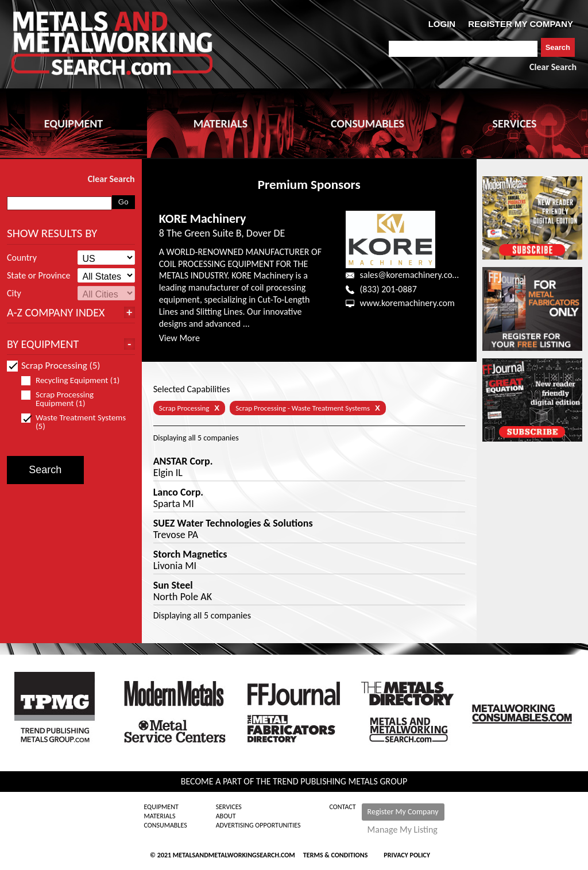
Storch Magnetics (190, 554)
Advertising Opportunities (258, 825)
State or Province (38, 276)
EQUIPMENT (73, 123)
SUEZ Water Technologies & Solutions (233, 523)
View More (179, 338)
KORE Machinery (203, 219)
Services (229, 807)
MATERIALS (220, 123)
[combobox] (463, 49)
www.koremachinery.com (407, 303)
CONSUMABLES (367, 123)
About (226, 816)
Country (22, 258)
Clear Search (553, 67)
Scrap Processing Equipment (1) (58, 399)
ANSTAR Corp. (183, 461)
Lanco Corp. (178, 492)
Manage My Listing (403, 830)
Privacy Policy (407, 855)
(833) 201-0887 (388, 289)
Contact (343, 807)
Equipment (161, 807)
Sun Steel (173, 585)
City (14, 293)
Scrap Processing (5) (53, 366)
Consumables (165, 825)
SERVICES (515, 123)
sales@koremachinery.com (409, 275)
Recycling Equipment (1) (75, 380)
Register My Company (403, 812)
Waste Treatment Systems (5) (73, 422)
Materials (159, 816)
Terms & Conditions (335, 855)
